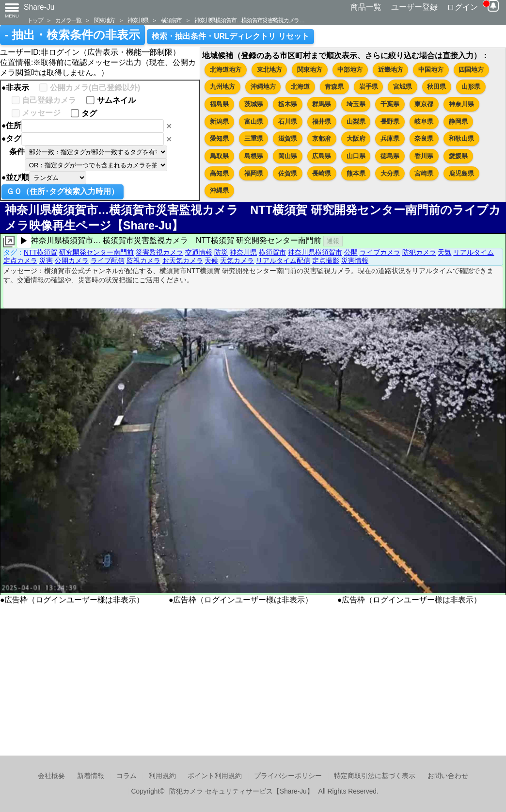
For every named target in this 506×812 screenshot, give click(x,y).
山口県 (356, 156)
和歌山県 (461, 138)
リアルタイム (474, 252)
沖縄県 (219, 190)
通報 (333, 241)
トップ (35, 20)
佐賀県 (288, 173)
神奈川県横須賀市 (315, 252)
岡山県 (288, 156)
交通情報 (199, 252)
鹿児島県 (461, 173)
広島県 (322, 156)
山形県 (471, 87)
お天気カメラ (183, 260)
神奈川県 (138, 20)
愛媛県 (458, 156)
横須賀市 (171, 20)
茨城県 (254, 104)
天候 (211, 260)
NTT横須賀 (40, 252)
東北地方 (269, 70)
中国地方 (431, 70)
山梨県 (356, 122)
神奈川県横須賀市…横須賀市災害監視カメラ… (249, 20)
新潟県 (219, 122)
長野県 (390, 122)
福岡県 (254, 173)
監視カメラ (143, 260)
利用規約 (162, 776)
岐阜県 (424, 122)
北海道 (300, 87)
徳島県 (390, 156)
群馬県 (322, 104)
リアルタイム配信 (283, 260)
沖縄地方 (263, 87)
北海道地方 (226, 70)
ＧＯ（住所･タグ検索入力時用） (63, 191)
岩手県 (369, 87)
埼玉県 (356, 104)
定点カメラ (20, 260)
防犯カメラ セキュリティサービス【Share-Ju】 (241, 791)
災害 (46, 260)
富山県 (254, 122)
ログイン (462, 7)
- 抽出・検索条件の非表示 (72, 35)
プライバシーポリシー (288, 776)
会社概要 (51, 776)
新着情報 (91, 776)
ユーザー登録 (414, 7)
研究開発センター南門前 (96, 252)
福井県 (322, 122)
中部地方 (350, 70)
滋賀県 (288, 138)
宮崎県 (424, 173)
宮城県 (403, 87)
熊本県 (356, 173)
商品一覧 (366, 7)
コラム (126, 776)
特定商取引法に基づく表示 (375, 776)
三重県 (254, 138)
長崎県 (322, 173)
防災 (221, 252)
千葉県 (390, 104)
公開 (351, 252)
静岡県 (458, 122)
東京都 (424, 104)
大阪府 (356, 138)
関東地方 (104, 20)
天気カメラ (237, 260)
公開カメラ (72, 260)
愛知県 (219, 138)
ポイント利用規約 (215, 776)
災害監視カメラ (159, 252)
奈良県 (424, 138)
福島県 (219, 104)
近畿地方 (391, 70)
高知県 (219, 173)
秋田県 (436, 87)
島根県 (254, 156)
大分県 (390, 173)
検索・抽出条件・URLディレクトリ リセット (230, 36)
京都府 (322, 138)
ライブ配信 (108, 260)
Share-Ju (39, 7)
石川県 (288, 122)
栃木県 (288, 104)
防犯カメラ (419, 252)
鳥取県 (219, 156)
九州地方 (222, 87)
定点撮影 (326, 260)
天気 (444, 252)
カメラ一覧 (68, 20)
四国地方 (471, 70)
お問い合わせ (448, 776)
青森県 (334, 87)
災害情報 (355, 260)
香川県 (424, 156)
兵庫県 (390, 138)
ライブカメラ (380, 252)
